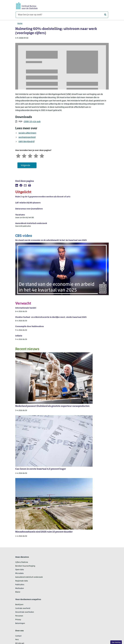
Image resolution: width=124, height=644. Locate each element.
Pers (17, 640)
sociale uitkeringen (27, 133)
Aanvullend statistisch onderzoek (29, 577)
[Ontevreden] (24, 156)
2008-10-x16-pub (32, 122)
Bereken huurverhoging (25, 566)
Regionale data (22, 581)
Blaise (18, 592)
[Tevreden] (36, 156)
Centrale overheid (23, 608)
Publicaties (20, 585)
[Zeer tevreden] (42, 156)
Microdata (19, 573)
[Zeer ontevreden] (18, 156)
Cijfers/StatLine (22, 562)
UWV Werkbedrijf (27, 142)
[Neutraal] (30, 156)
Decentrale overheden (25, 612)
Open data (20, 570)
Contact (18, 636)
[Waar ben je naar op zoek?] (62, 15)
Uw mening (116, 642)
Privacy (18, 620)
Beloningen (20, 623)
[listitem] (17, 185)
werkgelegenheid (27, 137)
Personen (19, 616)
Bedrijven (19, 605)
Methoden (20, 588)
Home (20, 24)
